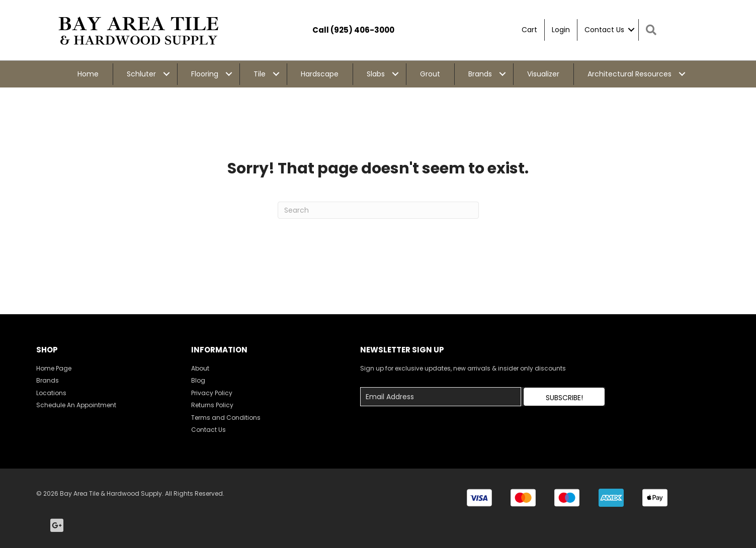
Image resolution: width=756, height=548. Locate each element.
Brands (480, 74)
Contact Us (604, 30)
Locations (51, 393)
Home (88, 74)
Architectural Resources (629, 74)
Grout (430, 74)
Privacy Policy (212, 393)
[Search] (378, 210)
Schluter (141, 74)
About (200, 368)
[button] (564, 397)
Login (561, 30)
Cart (529, 30)
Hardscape (320, 74)
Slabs (376, 74)
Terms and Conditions (226, 418)
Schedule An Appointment (76, 405)
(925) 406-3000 (362, 30)
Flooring (205, 74)
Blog (198, 380)
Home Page (54, 368)
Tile (260, 74)
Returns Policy (212, 405)
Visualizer (543, 74)
